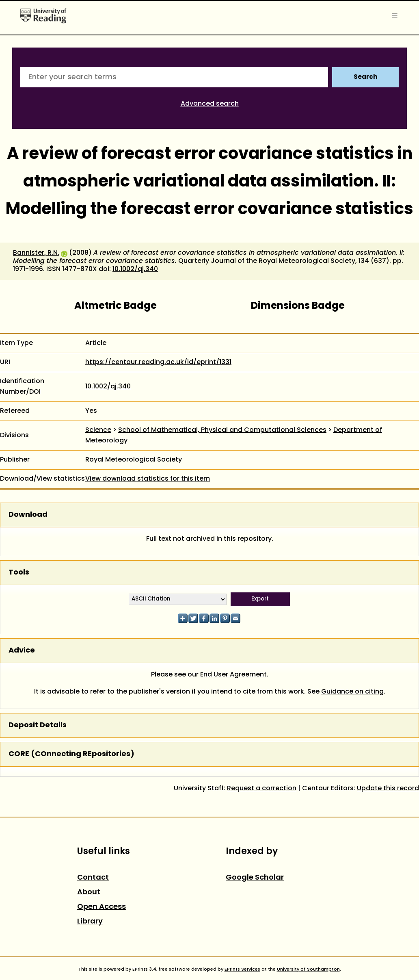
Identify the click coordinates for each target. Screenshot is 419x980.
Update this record (388, 789)
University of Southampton (308, 969)
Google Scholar (255, 878)
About (89, 892)
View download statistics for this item (148, 479)
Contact (93, 878)
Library (90, 922)
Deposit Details (38, 725)
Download (28, 515)
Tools (19, 573)
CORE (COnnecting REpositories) (71, 754)
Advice (22, 651)
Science (98, 430)
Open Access (102, 907)
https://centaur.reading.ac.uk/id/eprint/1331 (158, 362)
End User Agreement (233, 675)
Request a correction (262, 789)
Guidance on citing (352, 692)
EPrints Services (242, 969)
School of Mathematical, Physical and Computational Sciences (222, 430)
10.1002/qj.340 (135, 269)
